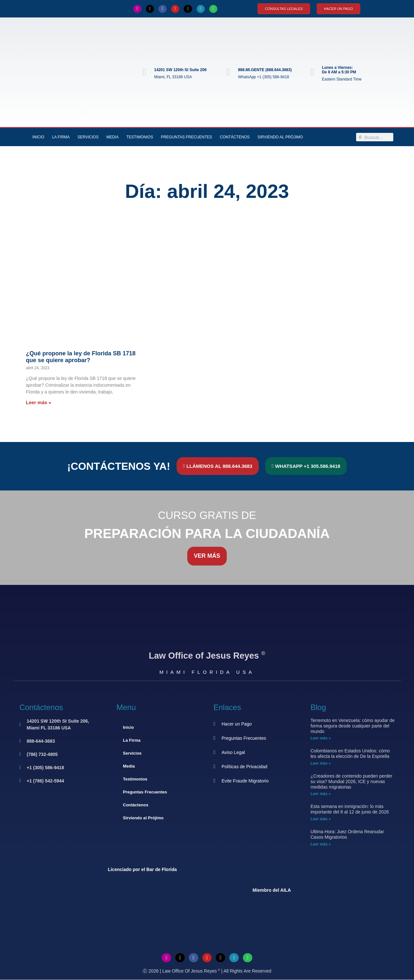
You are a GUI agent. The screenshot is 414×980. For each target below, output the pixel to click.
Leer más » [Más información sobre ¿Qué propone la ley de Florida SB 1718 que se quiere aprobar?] (38, 402)
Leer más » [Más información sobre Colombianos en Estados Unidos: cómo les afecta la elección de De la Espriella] (321, 764)
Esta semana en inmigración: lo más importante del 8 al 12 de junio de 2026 (350, 809)
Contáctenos (235, 137)
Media (113, 137)
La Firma (61, 137)
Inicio (38, 137)
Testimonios (140, 137)
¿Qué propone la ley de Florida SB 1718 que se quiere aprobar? (81, 357)
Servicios (88, 137)
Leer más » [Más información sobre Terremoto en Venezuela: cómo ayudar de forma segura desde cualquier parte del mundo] (321, 738)
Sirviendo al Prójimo (280, 137)
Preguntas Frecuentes (186, 137)
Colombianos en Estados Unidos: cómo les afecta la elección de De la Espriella (350, 754)
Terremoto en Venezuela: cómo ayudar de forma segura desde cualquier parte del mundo (353, 726)
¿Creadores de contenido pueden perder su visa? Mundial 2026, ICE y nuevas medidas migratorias (351, 782)
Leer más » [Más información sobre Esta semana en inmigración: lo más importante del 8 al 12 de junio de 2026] (321, 819)
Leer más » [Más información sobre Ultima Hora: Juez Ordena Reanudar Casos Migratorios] (321, 844)
